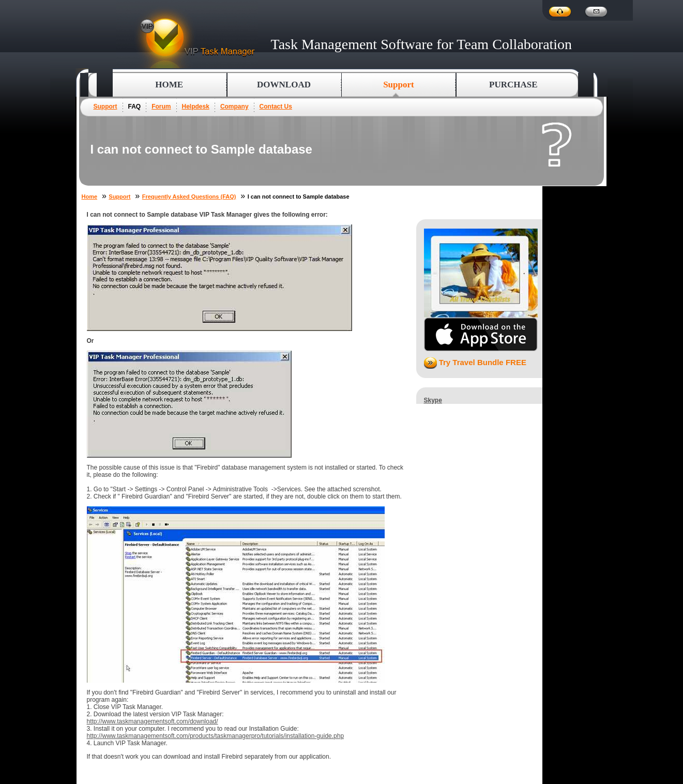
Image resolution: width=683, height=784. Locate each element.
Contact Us (276, 107)
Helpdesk (196, 107)
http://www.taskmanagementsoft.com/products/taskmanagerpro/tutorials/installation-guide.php (216, 736)
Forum (161, 107)
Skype (433, 400)
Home (169, 85)
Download (284, 85)
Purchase (513, 85)
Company (234, 107)
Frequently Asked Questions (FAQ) (189, 197)
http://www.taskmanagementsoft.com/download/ (153, 721)
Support (105, 107)
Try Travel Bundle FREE (475, 362)
